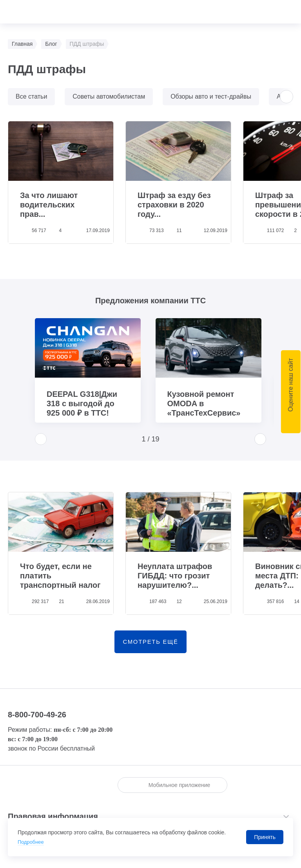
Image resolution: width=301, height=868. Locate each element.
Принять (265, 837)
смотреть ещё (150, 644)
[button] (286, 97)
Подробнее (32, 842)
